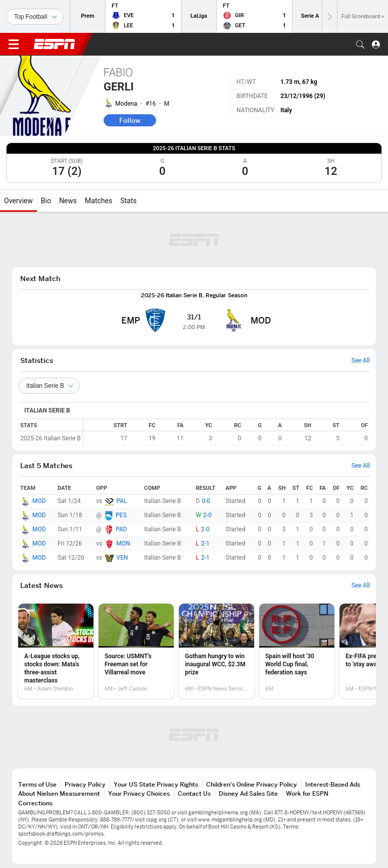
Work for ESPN (307, 793)
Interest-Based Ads (333, 784)
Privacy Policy (85, 784)
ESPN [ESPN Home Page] (55, 44)
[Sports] (35, 17)
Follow (130, 120)
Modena (126, 104)
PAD (121, 529)
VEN (122, 558)
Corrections (35, 803)
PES (121, 515)
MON (123, 543)
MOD (39, 501)
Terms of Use (37, 784)
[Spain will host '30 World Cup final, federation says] (297, 651)
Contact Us (194, 793)
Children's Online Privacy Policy (252, 784)
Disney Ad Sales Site (248, 793)
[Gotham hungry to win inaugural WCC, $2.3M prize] (216, 651)
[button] (360, 44)
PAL (122, 501)
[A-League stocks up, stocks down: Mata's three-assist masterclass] (56, 651)
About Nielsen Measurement (59, 793)
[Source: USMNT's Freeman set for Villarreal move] (136, 651)
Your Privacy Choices (139, 793)
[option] (56, 651)
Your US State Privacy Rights (156, 784)
